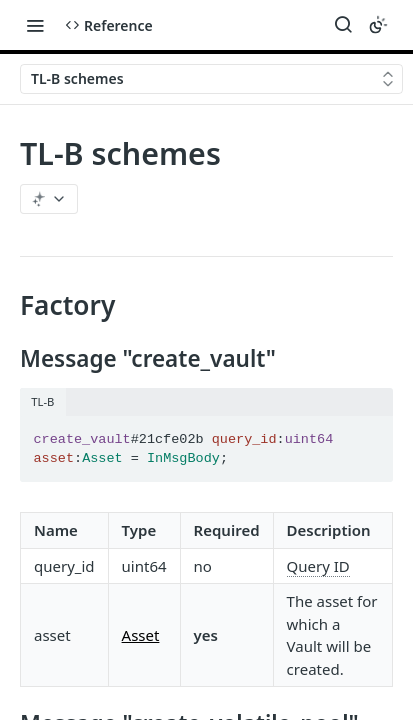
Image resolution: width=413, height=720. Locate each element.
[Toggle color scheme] (378, 25)
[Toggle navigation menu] (35, 25)
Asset (141, 635)
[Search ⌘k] (343, 25)
